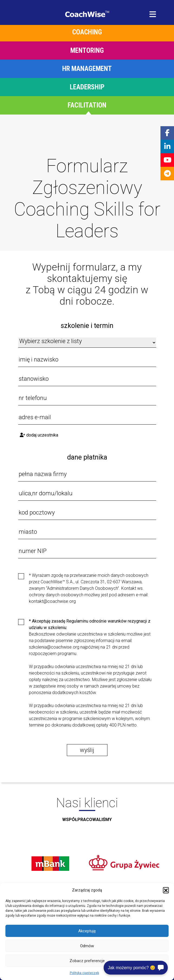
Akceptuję (87, 931)
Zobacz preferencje (87, 961)
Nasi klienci (87, 811)
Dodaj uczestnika (39, 435)
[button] (166, 890)
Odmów (87, 946)
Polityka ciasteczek (84, 973)
